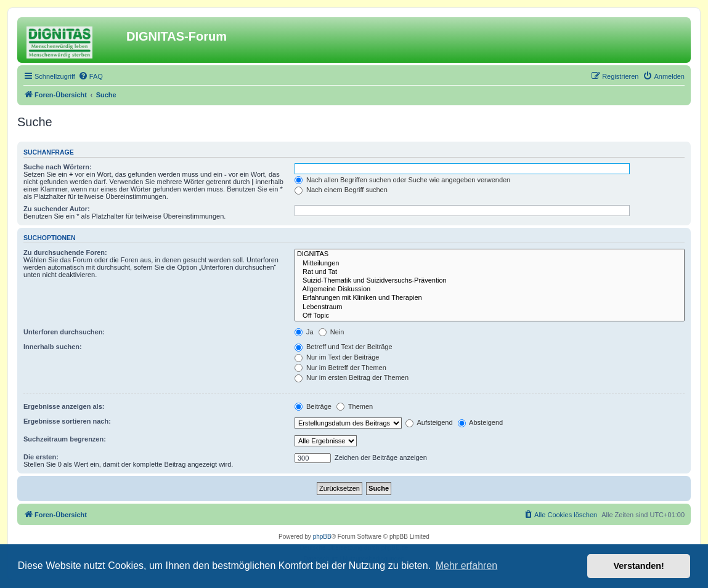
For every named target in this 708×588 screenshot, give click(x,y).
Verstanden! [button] (639, 566)
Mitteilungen (490, 264)
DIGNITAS (490, 254)
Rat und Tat (490, 272)
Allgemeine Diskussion (490, 289)
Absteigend (481, 422)
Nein (332, 332)
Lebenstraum (490, 307)
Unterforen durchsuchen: (64, 332)
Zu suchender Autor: (57, 209)
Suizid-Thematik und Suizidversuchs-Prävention (490, 281)
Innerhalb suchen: (53, 347)
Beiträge (313, 406)
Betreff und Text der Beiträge (344, 347)
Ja (304, 332)
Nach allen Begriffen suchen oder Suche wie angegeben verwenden (402, 180)
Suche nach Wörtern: (58, 167)
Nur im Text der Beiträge (337, 357)
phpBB (322, 537)
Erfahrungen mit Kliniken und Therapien (490, 298)
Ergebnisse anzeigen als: (64, 406)
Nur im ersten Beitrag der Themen (352, 377)
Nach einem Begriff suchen (341, 190)
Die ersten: (41, 457)
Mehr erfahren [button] (467, 566)
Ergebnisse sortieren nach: (67, 421)
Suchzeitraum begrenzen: (65, 439)
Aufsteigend (429, 422)
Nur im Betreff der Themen (340, 368)
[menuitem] (91, 76)
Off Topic (490, 316)
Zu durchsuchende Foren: (65, 252)
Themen (355, 406)
